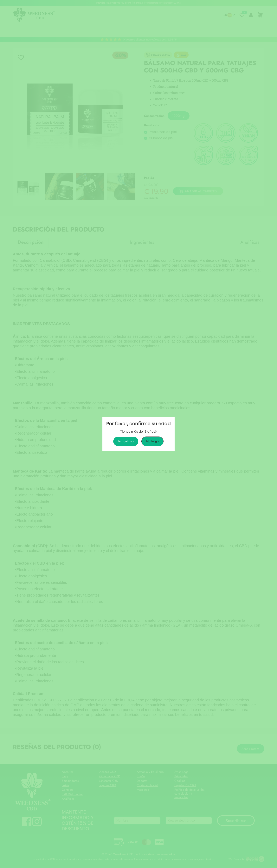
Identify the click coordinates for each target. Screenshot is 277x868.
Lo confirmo (126, 441)
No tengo (152, 441)
